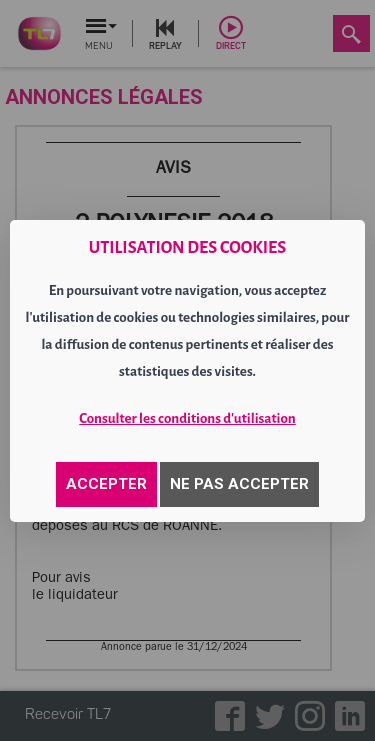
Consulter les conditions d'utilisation (187, 418)
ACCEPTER (106, 484)
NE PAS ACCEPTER (239, 484)
